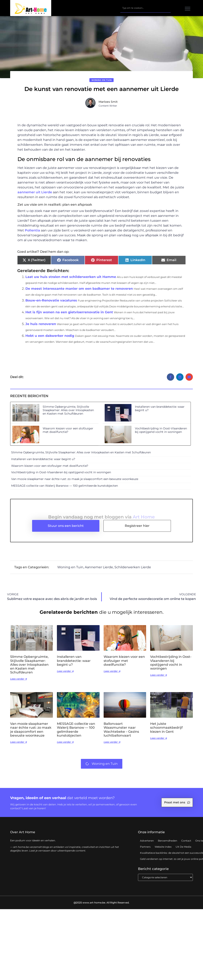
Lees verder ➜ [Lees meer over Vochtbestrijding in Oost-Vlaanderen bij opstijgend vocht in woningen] (158, 678)
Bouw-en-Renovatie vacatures (51, 303)
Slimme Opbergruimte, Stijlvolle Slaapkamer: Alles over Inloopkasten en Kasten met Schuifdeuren (68, 413)
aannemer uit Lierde (35, 195)
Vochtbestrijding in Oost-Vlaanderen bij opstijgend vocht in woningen (161, 433)
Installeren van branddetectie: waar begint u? (160, 411)
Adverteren (147, 843)
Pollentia (32, 233)
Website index (163, 850)
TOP (190, 974)
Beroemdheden (168, 843)
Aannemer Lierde (99, 570)
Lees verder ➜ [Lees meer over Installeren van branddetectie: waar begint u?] (65, 674)
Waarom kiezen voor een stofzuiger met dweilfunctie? (68, 433)
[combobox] (145, 8)
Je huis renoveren (41, 327)
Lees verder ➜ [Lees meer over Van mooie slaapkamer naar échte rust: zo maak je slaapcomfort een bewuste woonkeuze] (18, 745)
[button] (188, 9)
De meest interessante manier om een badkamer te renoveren (79, 291)
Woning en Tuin (101, 83)
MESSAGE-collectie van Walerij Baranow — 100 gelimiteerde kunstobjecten (65, 488)
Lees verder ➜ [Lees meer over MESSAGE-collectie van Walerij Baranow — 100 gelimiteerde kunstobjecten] (65, 745)
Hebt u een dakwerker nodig (50, 339)
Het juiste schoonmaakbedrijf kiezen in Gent (166, 731)
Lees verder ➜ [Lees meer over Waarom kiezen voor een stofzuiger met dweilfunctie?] (112, 674)
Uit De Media (183, 850)
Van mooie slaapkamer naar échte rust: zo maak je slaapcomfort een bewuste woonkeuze (75, 482)
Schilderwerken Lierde (133, 570)
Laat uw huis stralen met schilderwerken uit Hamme (71, 280)
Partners (145, 850)
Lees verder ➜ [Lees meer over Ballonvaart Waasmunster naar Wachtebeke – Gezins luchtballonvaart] (112, 745)
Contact (186, 843)
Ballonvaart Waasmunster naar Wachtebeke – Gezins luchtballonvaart (121, 733)
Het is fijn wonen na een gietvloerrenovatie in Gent (69, 315)
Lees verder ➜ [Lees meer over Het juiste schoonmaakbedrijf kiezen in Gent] (158, 741)
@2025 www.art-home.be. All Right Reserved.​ (101, 905)
